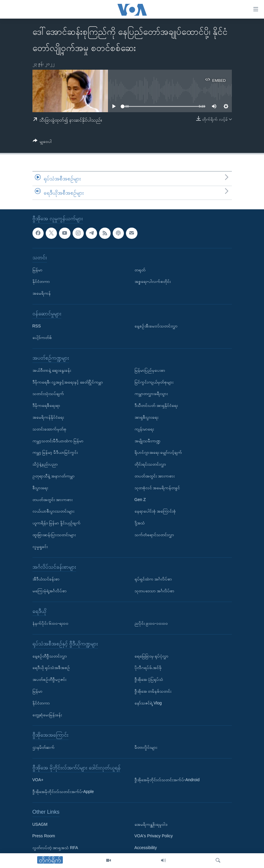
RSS (37, 326)
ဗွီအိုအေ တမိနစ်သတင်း (153, 691)
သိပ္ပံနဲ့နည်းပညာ (45, 464)
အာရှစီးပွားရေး (146, 417)
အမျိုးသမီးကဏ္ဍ (147, 441)
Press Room (44, 836)
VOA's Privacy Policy (154, 836)
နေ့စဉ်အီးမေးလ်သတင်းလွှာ (156, 326)
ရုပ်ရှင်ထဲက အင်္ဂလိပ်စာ (153, 579)
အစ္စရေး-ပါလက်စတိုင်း (153, 282)
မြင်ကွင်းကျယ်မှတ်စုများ (154, 382)
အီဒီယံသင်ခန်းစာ (46, 579)
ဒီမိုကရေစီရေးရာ (46, 406)
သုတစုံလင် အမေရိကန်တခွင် (157, 488)
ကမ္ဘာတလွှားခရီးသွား (151, 394)
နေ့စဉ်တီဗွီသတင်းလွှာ (50, 656)
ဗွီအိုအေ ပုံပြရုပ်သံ (149, 680)
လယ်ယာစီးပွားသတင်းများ (53, 511)
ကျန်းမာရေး (144, 429)
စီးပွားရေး (40, 488)
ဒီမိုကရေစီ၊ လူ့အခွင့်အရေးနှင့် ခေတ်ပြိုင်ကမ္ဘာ (68, 382)
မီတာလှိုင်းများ (146, 747)
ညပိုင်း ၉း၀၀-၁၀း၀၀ (151, 624)
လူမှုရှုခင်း (40, 546)
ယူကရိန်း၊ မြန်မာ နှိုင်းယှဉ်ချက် (57, 523)
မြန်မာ (37, 270)
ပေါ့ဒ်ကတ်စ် (42, 338)
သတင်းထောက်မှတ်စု (49, 429)
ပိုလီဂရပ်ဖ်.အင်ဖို (148, 668)
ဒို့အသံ (140, 523)
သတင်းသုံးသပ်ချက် (48, 394)
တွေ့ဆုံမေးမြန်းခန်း (47, 715)
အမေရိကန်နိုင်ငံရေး (48, 417)
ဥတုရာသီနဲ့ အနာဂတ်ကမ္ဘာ (54, 476)
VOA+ (38, 780)
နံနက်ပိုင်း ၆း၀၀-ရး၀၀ (51, 624)
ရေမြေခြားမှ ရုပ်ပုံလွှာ (152, 656)
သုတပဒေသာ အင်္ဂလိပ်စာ (155, 591)
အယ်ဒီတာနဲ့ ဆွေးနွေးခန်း (52, 370)
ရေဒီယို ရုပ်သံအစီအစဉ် (51, 668)
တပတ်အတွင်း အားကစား (53, 500)
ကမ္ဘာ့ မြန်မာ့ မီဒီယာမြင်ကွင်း (55, 453)
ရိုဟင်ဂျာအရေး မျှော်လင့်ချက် (158, 453)
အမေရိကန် (42, 293)
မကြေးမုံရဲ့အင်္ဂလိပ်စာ (50, 591)
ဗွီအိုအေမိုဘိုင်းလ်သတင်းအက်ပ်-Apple (63, 792)
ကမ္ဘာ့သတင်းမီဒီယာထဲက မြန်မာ (58, 441)
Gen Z (140, 500)
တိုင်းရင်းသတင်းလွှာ (150, 464)
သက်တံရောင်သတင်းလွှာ (154, 535)
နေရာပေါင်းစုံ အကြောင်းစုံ (155, 511)
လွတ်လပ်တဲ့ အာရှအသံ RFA (55, 848)
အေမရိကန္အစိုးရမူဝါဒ (151, 824)
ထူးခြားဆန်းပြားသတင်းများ (54, 535)
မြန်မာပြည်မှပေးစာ (150, 370)
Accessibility (146, 848)
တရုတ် (140, 270)
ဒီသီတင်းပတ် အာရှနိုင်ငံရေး (156, 406)
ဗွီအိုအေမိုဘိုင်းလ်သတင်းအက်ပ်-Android (167, 780)
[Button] (42, 142)
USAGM (40, 824)
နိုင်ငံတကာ (41, 282)
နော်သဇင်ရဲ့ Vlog (148, 703)
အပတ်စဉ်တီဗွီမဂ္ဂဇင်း (49, 680)
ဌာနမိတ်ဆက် (44, 747)
